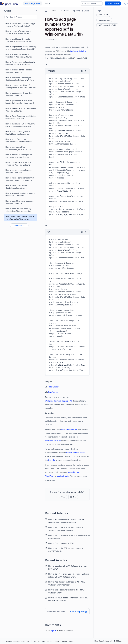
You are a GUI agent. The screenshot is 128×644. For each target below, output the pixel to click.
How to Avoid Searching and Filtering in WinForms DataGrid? (21, 117)
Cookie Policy (67, 641)
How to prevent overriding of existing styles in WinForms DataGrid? (21, 86)
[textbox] (23, 17)
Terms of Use (39, 641)
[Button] (73, 497)
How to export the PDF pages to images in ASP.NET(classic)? (66, 550)
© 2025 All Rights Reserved (17, 641)
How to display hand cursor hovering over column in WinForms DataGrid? (21, 48)
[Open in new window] (78, 51)
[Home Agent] (46, 11)
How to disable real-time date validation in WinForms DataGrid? (19, 40)
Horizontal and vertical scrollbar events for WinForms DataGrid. (19, 164)
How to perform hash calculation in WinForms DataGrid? (20, 171)
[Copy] (85, 71)
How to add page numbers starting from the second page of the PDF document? (66, 521)
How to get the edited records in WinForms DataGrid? (19, 94)
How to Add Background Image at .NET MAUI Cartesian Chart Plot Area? (67, 583)
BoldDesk (118, 641)
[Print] (77, 11)
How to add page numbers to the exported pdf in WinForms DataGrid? (20, 218)
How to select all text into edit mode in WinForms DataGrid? (20, 194)
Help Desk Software (103, 641)
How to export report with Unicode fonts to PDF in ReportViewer (69, 537)
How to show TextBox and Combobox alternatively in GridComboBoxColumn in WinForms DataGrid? (20, 187)
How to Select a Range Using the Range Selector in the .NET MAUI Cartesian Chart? (69, 575)
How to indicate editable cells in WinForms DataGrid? (19, 71)
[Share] (85, 11)
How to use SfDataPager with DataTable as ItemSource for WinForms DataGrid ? (18, 133)
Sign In (54, 631)
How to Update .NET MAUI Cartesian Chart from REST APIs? (68, 567)
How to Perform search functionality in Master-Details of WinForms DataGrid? (20, 63)
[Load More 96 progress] (19, 225)
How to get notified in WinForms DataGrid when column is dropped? (20, 102)
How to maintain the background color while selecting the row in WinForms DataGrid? (19, 156)
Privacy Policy (53, 641)
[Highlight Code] (81, 71)
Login (125, 3)
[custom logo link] (9, 3)
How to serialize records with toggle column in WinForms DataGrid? (20, 25)
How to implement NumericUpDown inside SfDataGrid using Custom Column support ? (20, 125)
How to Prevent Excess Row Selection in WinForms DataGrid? (19, 56)
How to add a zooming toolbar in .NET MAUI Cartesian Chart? (66, 591)
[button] (36, 11)
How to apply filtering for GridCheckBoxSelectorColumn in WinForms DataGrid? (19, 141)
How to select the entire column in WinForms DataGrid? (19, 202)
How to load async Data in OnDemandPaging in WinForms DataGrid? (18, 148)
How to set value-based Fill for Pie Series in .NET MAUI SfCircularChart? (69, 599)
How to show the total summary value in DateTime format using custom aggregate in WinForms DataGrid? (18, 210)
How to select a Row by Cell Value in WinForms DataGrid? (21, 110)
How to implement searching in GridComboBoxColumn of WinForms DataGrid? (20, 79)
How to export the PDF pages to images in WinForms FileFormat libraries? (66, 529)
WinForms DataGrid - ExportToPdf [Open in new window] (59, 401)
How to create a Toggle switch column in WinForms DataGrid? (18, 32)
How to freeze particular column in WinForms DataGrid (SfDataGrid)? (20, 179)
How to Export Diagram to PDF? (61, 543)
